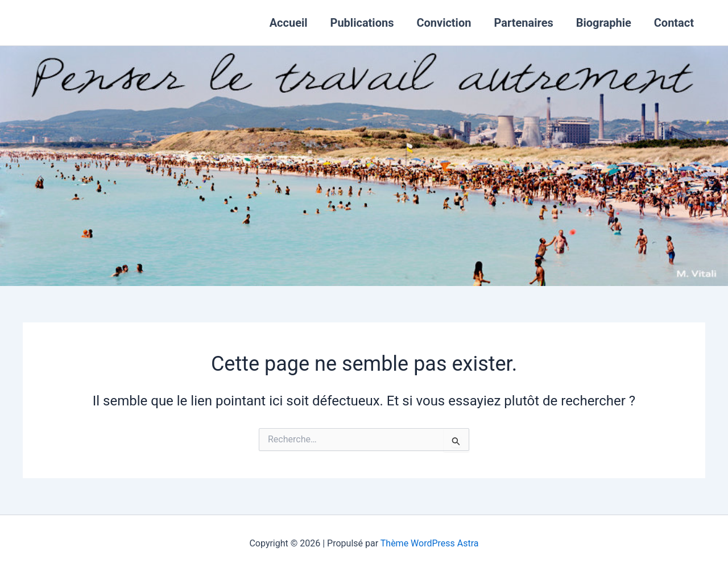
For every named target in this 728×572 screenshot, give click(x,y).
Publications (362, 23)
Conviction (444, 23)
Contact (674, 23)
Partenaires (523, 23)
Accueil (289, 23)
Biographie (604, 23)
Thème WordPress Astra (430, 543)
